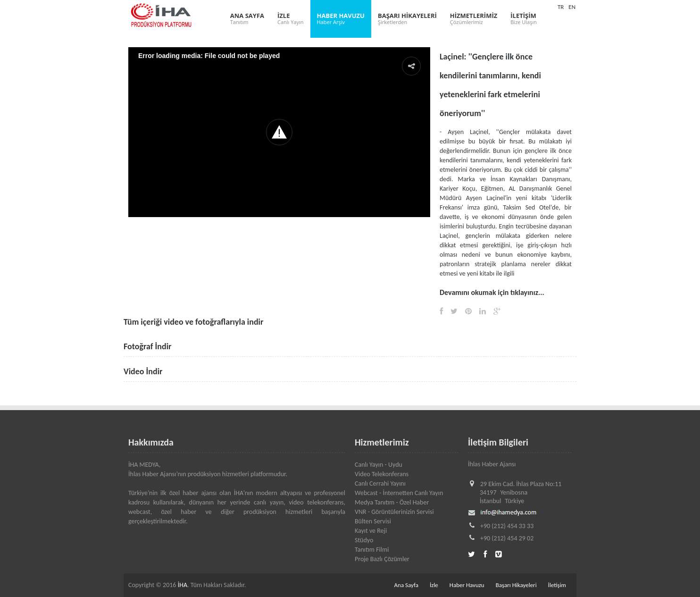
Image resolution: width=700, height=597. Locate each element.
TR (561, 7)
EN (572, 7)
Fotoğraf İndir (148, 346)
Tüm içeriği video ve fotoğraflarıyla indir (193, 322)
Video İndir (143, 371)
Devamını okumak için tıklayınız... (492, 292)
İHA (183, 585)
